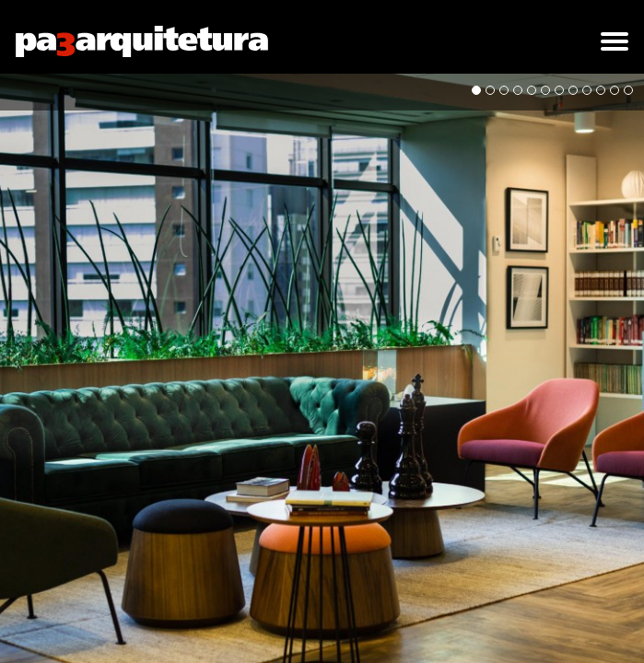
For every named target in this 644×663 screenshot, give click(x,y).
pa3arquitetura (142, 41)
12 (628, 90)
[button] (615, 41)
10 (601, 90)
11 (615, 90)
